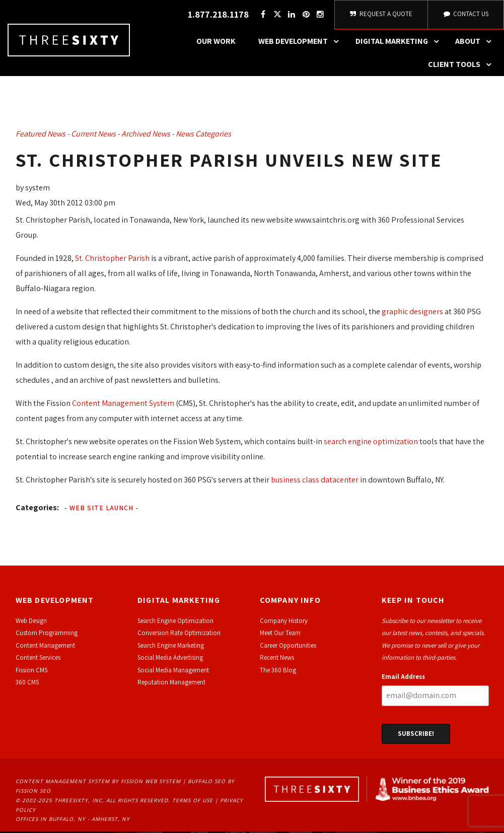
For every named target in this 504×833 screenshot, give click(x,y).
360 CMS (27, 684)
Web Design (31, 622)
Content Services (38, 659)
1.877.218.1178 (218, 15)
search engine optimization (371, 443)
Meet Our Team (280, 634)
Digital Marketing (400, 43)
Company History (284, 622)
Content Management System (123, 405)
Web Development (301, 43)
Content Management (45, 647)
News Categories (203, 135)
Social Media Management (173, 671)
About (476, 43)
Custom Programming (47, 634)
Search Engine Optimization (175, 622)
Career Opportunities (288, 647)
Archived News (146, 135)
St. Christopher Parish (112, 260)
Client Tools (462, 66)
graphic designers (412, 313)
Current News (93, 135)
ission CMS (33, 671)
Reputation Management (171, 684)
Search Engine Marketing (171, 647)
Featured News (41, 135)
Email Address (403, 678)
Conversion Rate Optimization (179, 634)
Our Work (216, 43)
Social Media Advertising (170, 659)
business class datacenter (315, 481)
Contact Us (466, 15)
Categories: (37, 509)
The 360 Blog (278, 671)
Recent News (277, 659)
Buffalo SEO (207, 783)
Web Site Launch (101, 509)
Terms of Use (193, 802)
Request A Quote (381, 15)
